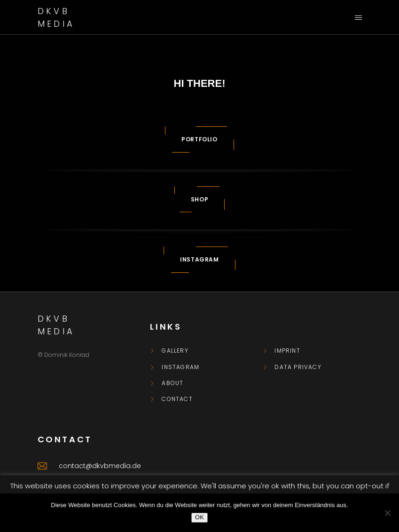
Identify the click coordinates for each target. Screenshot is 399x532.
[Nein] (387, 513)
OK (199, 517)
